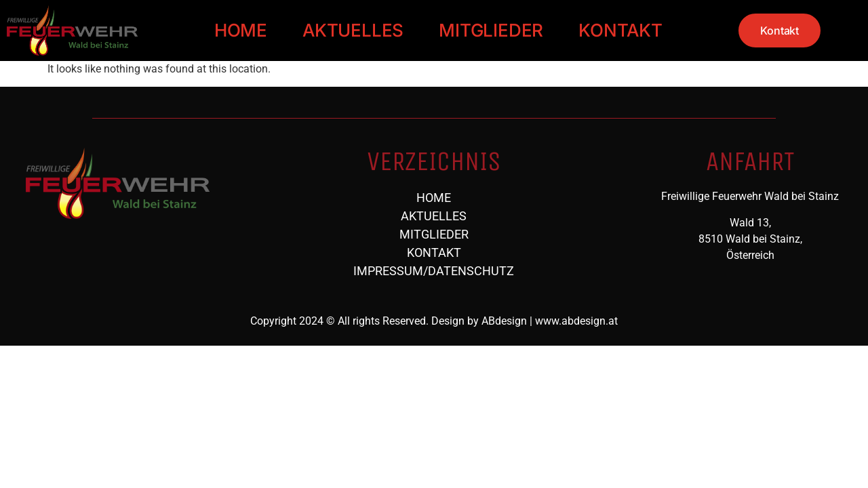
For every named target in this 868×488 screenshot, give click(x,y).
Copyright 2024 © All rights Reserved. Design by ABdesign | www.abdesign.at (434, 321)
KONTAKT (620, 30)
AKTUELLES (353, 30)
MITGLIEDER (491, 30)
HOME (241, 30)
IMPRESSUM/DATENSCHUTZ (434, 271)
